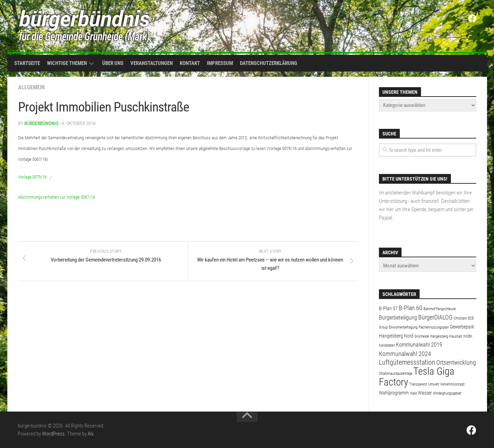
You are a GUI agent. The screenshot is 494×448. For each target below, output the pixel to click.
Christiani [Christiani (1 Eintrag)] (460, 318)
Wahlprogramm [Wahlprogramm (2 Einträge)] (394, 393)
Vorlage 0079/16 (32, 177)
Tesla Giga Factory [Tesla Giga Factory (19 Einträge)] (417, 377)
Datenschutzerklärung (269, 63)
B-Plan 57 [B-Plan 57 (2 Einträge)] (388, 308)
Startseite (27, 63)
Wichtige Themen (67, 63)
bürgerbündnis (41, 123)
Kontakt (190, 63)
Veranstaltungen (152, 63)
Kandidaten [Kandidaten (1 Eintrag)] (387, 345)
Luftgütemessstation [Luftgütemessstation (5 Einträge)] (407, 362)
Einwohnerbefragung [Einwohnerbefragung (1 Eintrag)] (403, 327)
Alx (91, 434)
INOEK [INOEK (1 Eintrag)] (468, 336)
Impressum (220, 63)
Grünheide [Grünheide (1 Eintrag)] (422, 336)
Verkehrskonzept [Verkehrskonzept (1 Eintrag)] (452, 384)
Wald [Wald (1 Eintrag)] (413, 393)
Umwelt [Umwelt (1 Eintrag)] (434, 384)
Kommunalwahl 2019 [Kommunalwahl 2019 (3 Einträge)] (419, 345)
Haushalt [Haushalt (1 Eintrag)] (456, 336)
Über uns (113, 63)
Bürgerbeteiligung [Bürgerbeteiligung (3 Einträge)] (398, 318)
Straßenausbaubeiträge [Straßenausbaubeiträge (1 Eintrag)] (396, 374)
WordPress (53, 434)
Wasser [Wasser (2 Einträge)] (425, 393)
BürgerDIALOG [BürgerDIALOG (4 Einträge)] (435, 317)
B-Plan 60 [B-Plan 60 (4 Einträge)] (411, 308)
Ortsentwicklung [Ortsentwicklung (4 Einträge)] (456, 362)
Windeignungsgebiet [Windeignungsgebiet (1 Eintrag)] (447, 393)
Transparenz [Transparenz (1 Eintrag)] (418, 384)
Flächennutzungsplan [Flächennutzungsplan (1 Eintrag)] (434, 327)
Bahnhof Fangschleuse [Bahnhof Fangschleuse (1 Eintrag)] (440, 309)
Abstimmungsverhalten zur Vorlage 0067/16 (56, 197)
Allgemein (31, 87)
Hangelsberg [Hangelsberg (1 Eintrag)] (439, 336)
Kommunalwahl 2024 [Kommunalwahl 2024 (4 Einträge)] (405, 354)
